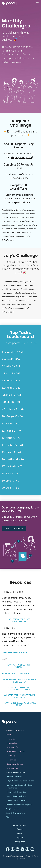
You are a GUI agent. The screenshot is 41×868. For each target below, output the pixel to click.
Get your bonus (14, 528)
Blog (8, 817)
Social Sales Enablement (17, 800)
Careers (20, 829)
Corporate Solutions (14, 777)
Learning (11, 756)
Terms (36, 856)
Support (20, 837)
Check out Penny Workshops (20, 620)
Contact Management (16, 751)
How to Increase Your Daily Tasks (20, 704)
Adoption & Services (14, 809)
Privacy (29, 856)
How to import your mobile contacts (20, 681)
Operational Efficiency (17, 796)
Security (22, 859)
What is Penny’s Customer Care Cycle (20, 696)
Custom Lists (13, 768)
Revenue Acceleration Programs (19, 805)
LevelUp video (19, 178)
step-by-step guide (21, 157)
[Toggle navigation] (37, 3)
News (20, 833)
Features (10, 735)
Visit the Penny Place (14, 652)
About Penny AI (20, 825)
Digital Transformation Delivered (21, 781)
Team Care (12, 760)
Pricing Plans (20, 842)
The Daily (11, 739)
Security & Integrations (15, 813)
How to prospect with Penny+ (20, 666)
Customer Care (14, 747)
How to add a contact (15, 673)
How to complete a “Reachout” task (20, 688)
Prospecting (12, 743)
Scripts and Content (15, 764)
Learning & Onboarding (17, 792)
